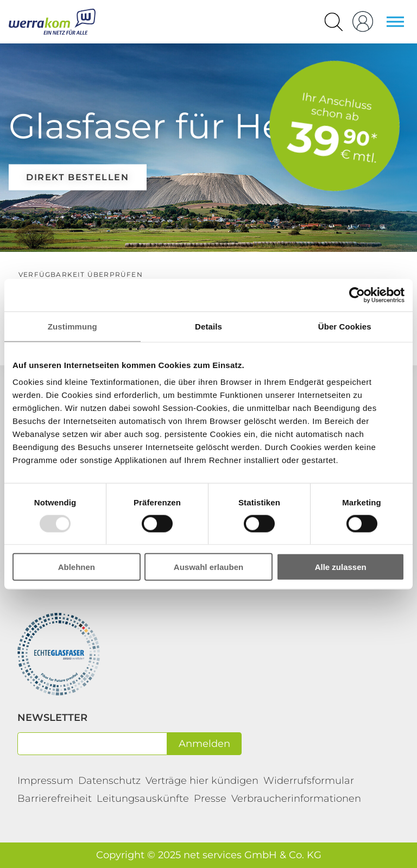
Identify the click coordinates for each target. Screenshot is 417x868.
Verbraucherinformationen (296, 799)
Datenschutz (109, 781)
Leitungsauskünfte (143, 799)
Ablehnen (77, 567)
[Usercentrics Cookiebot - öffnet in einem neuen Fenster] (357, 295)
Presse (210, 799)
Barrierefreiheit (55, 799)
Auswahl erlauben (208, 567)
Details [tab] (208, 326)
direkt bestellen (78, 177)
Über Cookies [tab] (345, 326)
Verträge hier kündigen (202, 781)
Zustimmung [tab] (72, 326)
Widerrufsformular (309, 781)
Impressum (45, 781)
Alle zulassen (341, 567)
